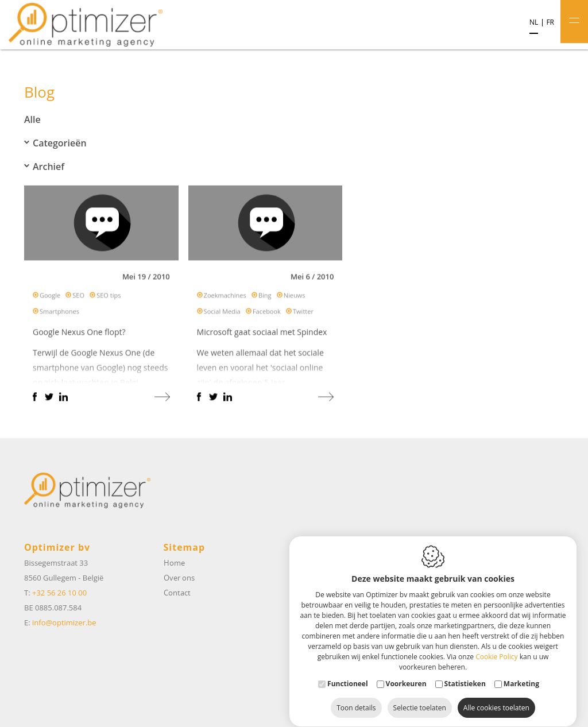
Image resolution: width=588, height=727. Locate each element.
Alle (32, 119)
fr (550, 22)
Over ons (179, 578)
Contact (177, 593)
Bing (265, 298)
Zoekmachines (225, 298)
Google (50, 298)
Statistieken (465, 673)
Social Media (222, 314)
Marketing (521, 673)
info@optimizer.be (64, 622)
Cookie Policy (496, 646)
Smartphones (59, 314)
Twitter (303, 314)
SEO (78, 298)
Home (174, 563)
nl (534, 22)
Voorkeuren (406, 673)
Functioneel (348, 673)
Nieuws (295, 298)
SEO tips (109, 298)
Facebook (267, 314)
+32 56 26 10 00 (59, 593)
